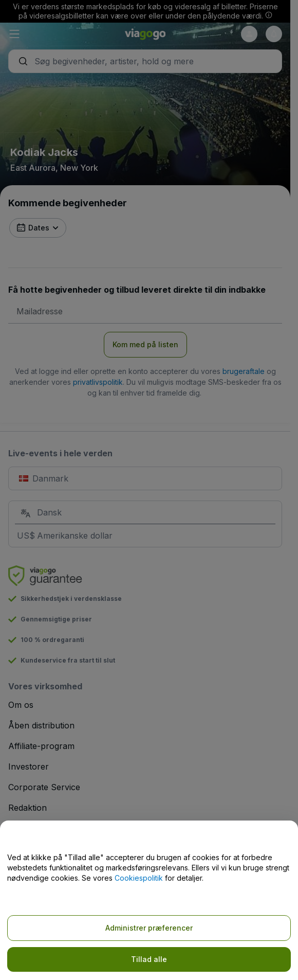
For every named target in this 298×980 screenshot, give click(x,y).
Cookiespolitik (139, 878)
